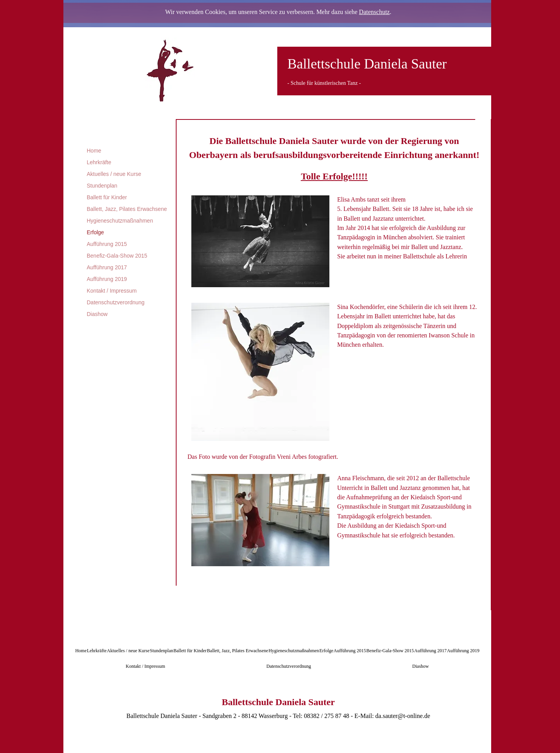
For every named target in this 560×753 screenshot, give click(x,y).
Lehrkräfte (99, 162)
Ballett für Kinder (107, 197)
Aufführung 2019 (107, 279)
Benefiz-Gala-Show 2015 (117, 256)
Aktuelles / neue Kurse (114, 174)
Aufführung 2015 (107, 244)
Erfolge (95, 232)
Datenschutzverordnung (116, 302)
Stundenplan (102, 186)
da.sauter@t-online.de (403, 716)
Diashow (97, 314)
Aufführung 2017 (107, 267)
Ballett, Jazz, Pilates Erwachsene (127, 209)
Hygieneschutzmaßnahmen (120, 221)
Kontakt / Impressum (112, 291)
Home (94, 151)
